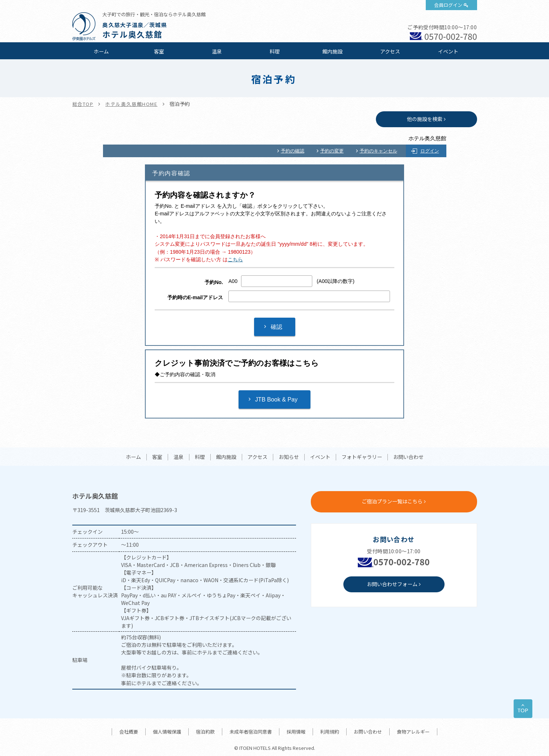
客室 (159, 51)
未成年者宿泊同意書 (251, 732)
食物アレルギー (413, 732)
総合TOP (83, 104)
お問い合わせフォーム (392, 584)
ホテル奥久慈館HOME (131, 104)
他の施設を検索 (425, 119)
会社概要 (129, 732)
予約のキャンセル (378, 151)
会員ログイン (448, 5)
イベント (448, 51)
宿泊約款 (205, 732)
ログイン (430, 151)
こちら (235, 259)
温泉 (217, 51)
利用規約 (330, 732)
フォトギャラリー (362, 457)
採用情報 (296, 732)
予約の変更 (332, 151)
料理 (275, 51)
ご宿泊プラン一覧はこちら (392, 501)
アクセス (390, 51)
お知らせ (289, 457)
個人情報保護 (167, 732)
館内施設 (333, 51)
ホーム (101, 51)
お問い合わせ (408, 457)
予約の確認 (293, 151)
